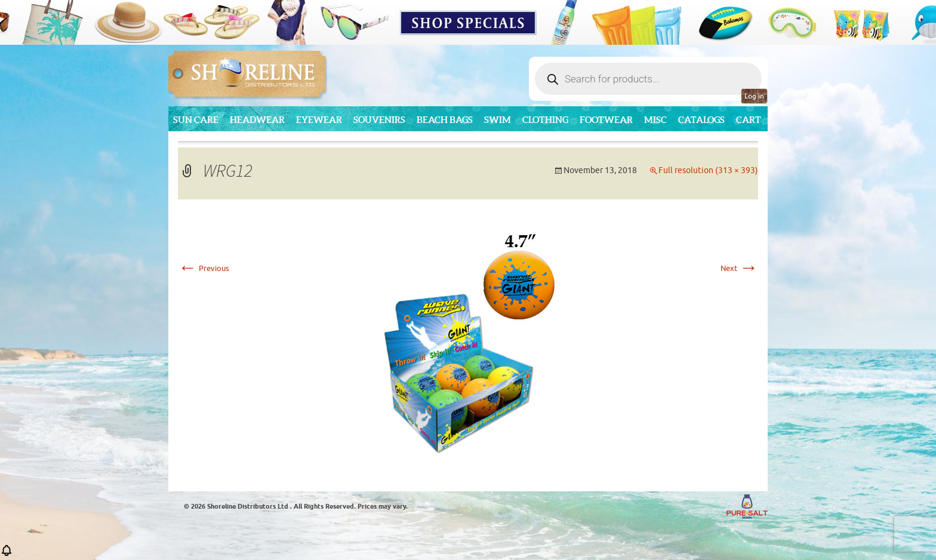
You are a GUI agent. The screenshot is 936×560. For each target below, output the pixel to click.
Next (739, 268)
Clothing (545, 120)
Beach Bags (445, 120)
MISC (655, 120)
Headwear (257, 120)
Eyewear (319, 120)
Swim (498, 120)
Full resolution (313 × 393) (708, 170)
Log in (754, 96)
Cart (749, 120)
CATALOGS (701, 120)
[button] (7, 554)
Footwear (606, 120)
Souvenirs (379, 120)
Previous (204, 268)
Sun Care (196, 120)
